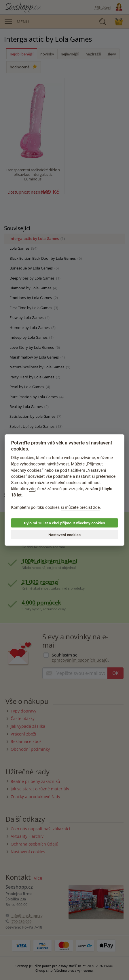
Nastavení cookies (64, 535)
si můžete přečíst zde (80, 508)
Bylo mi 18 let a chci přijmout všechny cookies (64, 523)
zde (32, 489)
